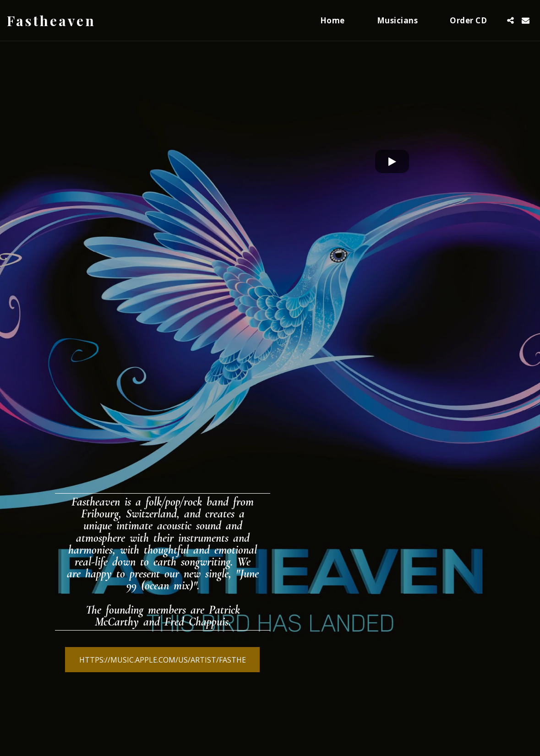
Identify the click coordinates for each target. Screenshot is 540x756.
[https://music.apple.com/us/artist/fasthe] (162, 660)
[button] (510, 20)
